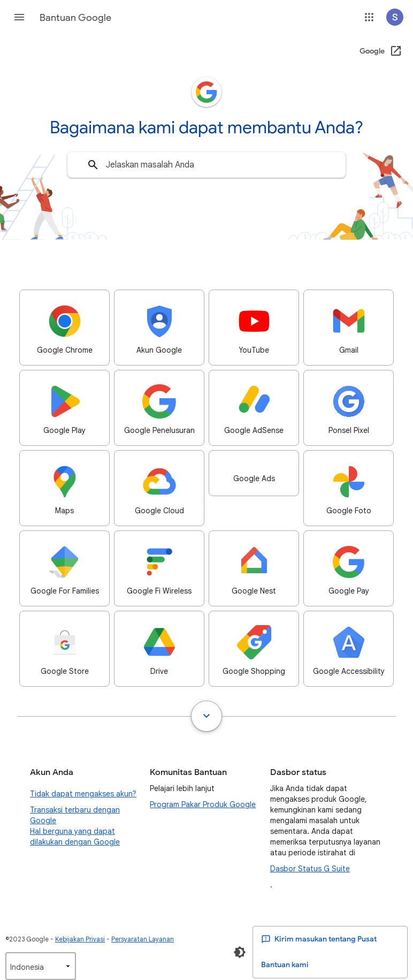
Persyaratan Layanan (143, 939)
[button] (19, 17)
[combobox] (206, 165)
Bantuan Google (75, 18)
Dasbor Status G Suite (310, 869)
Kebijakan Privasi (80, 939)
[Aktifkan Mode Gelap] (240, 952)
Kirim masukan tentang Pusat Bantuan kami (319, 952)
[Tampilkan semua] (206, 716)
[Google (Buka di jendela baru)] (381, 51)
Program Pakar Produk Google (203, 804)
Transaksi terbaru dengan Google (75, 815)
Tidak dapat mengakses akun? (83, 794)
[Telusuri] (93, 165)
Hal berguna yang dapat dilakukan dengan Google (75, 837)
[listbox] (41, 966)
